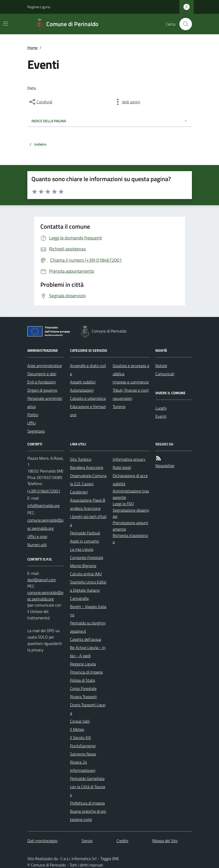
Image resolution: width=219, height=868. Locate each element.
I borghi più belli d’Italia (88, 521)
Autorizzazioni (82, 390)
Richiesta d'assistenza (130, 539)
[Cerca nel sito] (183, 24)
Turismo (119, 406)
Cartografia (79, 598)
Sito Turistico (81, 459)
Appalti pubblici (83, 382)
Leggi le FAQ (123, 504)
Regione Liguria (39, 7)
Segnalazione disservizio (131, 513)
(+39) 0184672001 (44, 491)
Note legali (122, 467)
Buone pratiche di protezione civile (88, 815)
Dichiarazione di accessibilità (130, 480)
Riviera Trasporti (83, 697)
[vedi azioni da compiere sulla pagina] (127, 102)
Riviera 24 (79, 762)
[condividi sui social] (40, 102)
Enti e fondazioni (42, 382)
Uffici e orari (37, 536)
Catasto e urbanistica (88, 398)
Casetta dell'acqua (86, 639)
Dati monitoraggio (42, 841)
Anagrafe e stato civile (88, 370)
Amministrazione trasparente (131, 494)
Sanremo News (83, 754)
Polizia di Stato (83, 680)
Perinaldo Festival (85, 533)
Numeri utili (37, 545)
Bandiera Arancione (87, 467)
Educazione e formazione (88, 411)
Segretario (36, 431)
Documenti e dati (42, 374)
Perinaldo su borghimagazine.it (88, 627)
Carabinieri (79, 492)
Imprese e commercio (131, 382)
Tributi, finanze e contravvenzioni (131, 394)
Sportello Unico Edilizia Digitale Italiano (88, 586)
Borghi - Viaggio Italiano (88, 611)
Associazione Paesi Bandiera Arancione (88, 504)
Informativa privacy (129, 459)
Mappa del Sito (165, 841)
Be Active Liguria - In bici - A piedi (88, 652)
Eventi (161, 416)
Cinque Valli (80, 721)
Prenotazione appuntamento (130, 526)
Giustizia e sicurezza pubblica (131, 370)
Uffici (32, 423)
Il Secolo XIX (80, 738)
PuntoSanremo (83, 746)
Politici (33, 415)
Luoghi (161, 408)
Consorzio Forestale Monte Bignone (87, 562)
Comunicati (165, 374)
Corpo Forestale (83, 688)
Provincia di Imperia (86, 672)
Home (32, 48)
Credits (122, 841)
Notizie (161, 366)
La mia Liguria (82, 549)
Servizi (87, 841)
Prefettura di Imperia (87, 803)
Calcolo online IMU (86, 574)
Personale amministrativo (45, 402)
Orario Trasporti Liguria (88, 709)
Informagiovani (83, 770)
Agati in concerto (84, 541)
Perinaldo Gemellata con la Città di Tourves (88, 787)
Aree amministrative (45, 366)
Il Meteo (77, 729)
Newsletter (165, 466)
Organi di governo (42, 390)
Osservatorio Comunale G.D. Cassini (88, 480)
